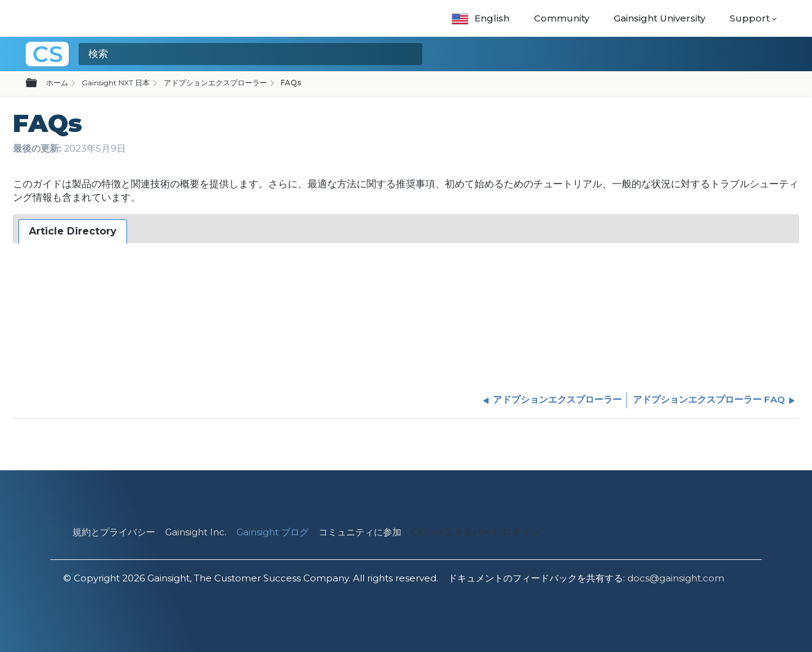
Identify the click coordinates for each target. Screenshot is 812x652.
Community (562, 18)
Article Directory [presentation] (73, 231)
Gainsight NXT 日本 (116, 83)
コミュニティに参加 (360, 532)
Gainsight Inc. (196, 532)
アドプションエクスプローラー (215, 83)
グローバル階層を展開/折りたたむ (39, 83)
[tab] (73, 231)
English (480, 18)
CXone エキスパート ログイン (475, 532)
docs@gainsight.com (676, 578)
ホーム (57, 83)
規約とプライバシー (114, 532)
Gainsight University (659, 18)
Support (750, 18)
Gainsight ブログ (273, 532)
